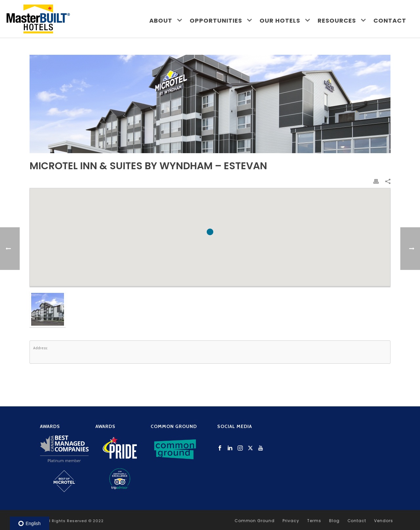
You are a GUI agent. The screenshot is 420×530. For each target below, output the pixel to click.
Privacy (291, 521)
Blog (334, 521)
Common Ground (255, 521)
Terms (314, 521)
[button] (210, 232)
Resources (337, 20)
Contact (390, 20)
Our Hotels (280, 20)
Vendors (384, 521)
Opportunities (216, 20)
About (161, 20)
